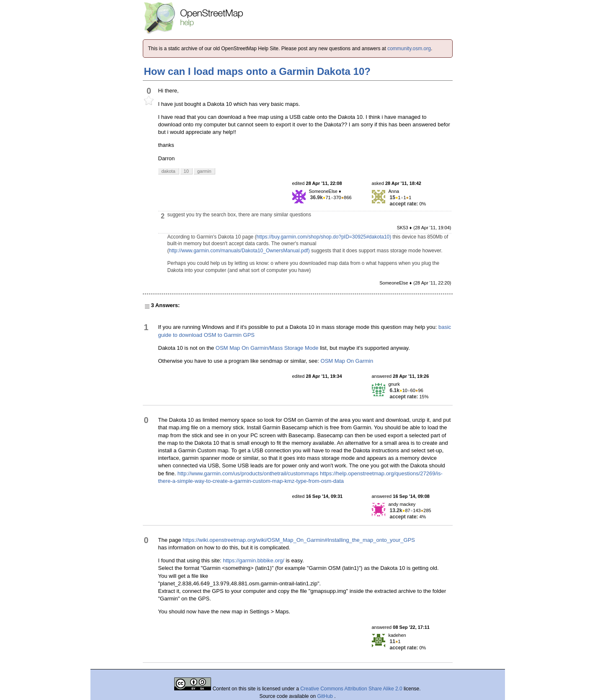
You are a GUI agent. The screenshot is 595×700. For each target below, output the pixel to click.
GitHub (326, 696)
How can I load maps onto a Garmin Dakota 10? (257, 71)
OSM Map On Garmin (347, 361)
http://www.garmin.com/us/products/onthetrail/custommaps (248, 473)
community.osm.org (409, 49)
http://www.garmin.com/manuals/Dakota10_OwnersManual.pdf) (240, 251)
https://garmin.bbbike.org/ (254, 560)
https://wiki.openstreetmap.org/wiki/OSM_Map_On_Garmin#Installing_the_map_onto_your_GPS (299, 540)
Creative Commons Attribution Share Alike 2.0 (351, 689)
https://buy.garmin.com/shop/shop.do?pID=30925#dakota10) (324, 237)
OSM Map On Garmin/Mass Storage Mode (267, 348)
